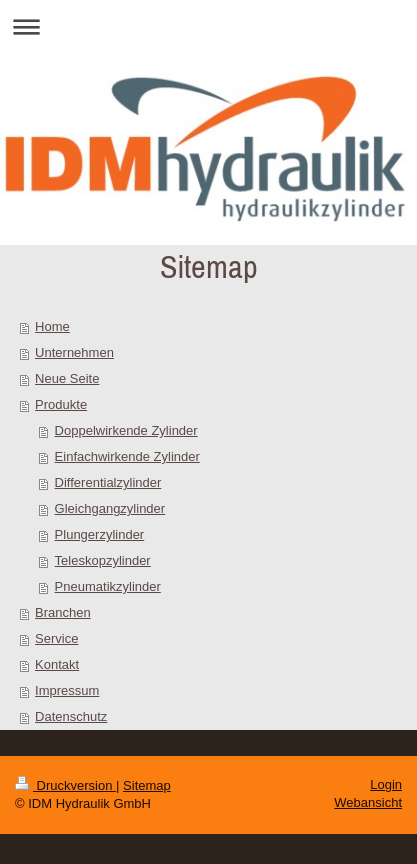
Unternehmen (74, 352)
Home (52, 326)
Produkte (61, 404)
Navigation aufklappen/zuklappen (208, 26)
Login (386, 784)
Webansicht (368, 802)
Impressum (67, 690)
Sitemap (147, 785)
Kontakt (57, 664)
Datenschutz (71, 716)
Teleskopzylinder (103, 560)
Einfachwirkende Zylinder (127, 456)
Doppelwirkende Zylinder (126, 430)
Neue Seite (67, 378)
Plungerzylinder (100, 534)
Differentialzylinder (108, 482)
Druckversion (65, 785)
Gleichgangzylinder (110, 508)
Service (56, 638)
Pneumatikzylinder (108, 586)
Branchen (63, 612)
